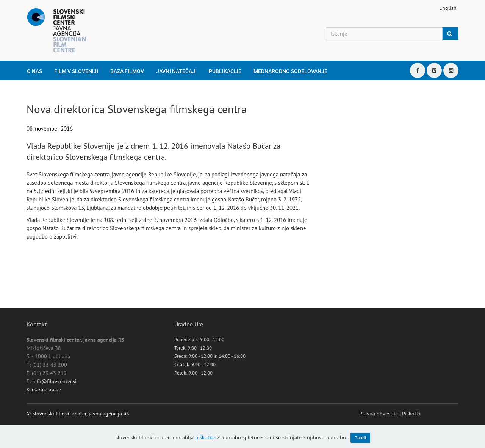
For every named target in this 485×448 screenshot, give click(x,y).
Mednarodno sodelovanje (290, 71)
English (448, 8)
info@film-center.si (54, 381)
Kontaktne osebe (44, 389)
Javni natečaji (176, 71)
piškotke (205, 437)
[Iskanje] (384, 34)
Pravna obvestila (379, 414)
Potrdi (360, 438)
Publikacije (225, 71)
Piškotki (411, 414)
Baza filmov (127, 71)
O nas (34, 71)
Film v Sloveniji (76, 71)
